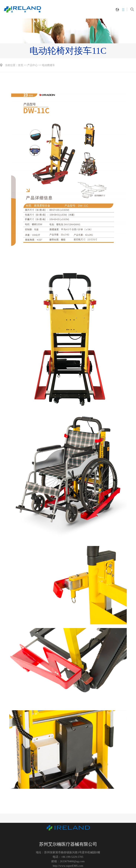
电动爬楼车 (48, 65)
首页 (21, 65)
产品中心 (32, 65)
